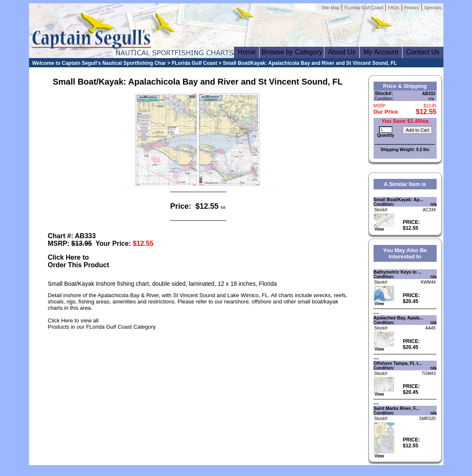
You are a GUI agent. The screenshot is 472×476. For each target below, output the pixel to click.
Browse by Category (292, 52)
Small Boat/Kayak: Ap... (399, 199)
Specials (433, 8)
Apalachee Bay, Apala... (398, 318)
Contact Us (423, 52)
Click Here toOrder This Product (79, 261)
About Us (342, 52)
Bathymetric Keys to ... (398, 272)
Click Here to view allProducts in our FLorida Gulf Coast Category (102, 324)
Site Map (330, 8)
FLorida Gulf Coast (363, 8)
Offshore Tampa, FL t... (398, 363)
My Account (381, 52)
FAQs (394, 8)
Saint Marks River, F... (396, 408)
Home (247, 52)
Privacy (412, 8)
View (384, 227)
